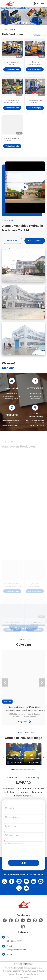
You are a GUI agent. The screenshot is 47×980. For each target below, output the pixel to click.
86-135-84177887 (14, 941)
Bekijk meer (24, 722)
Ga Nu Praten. (35, 241)
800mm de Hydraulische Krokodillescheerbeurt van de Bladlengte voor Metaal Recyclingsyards (12, 140)
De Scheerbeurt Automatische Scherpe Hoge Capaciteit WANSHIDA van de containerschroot (35, 63)
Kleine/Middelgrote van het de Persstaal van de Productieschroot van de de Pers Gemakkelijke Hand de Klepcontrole (12, 102)
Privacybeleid (19, 964)
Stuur (24, 863)
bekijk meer (39, 35)
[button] (21, 23)
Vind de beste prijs (12, 69)
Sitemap (29, 964)
